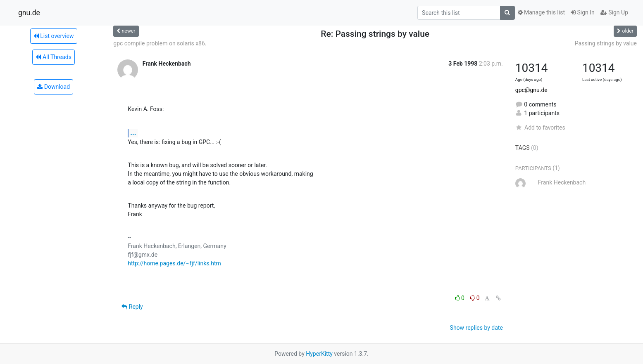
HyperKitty (319, 354)
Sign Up (614, 12)
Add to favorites (540, 128)
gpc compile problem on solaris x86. (160, 43)
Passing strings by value (606, 43)
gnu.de (29, 13)
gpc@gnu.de (531, 90)
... (133, 133)
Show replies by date (476, 328)
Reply (132, 307)
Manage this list (541, 12)
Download (54, 87)
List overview (54, 36)
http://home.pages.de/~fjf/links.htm (174, 263)
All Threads (53, 57)
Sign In (583, 12)
